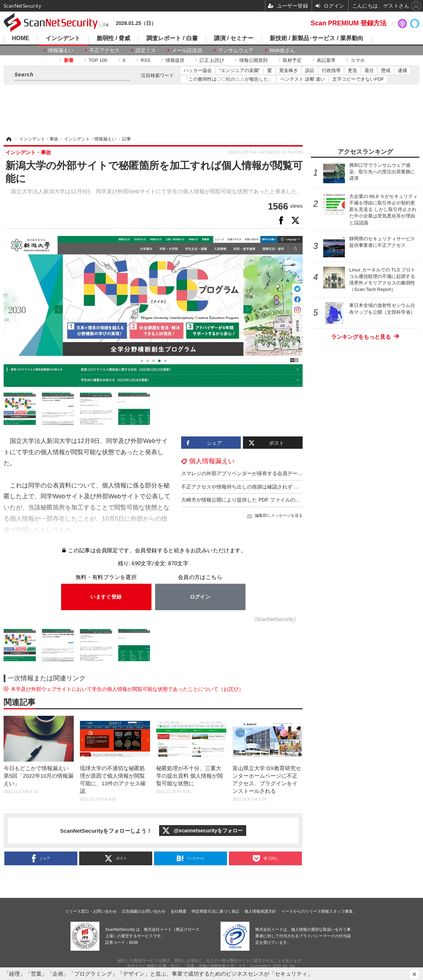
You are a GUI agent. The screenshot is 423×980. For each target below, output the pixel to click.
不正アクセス (104, 50)
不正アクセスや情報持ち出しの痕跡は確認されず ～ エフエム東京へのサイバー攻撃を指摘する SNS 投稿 (300, 487)
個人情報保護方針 (260, 911)
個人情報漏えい (212, 461)
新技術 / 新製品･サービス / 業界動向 (317, 38)
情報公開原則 (253, 60)
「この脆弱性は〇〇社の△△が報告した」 (228, 79)
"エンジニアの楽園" (240, 70)
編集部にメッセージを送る (279, 515)
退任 (369, 70)
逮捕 (402, 70)
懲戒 (386, 70)
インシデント (63, 38)
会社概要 (179, 911)
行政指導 (331, 70)
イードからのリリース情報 (305, 911)
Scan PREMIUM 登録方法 (349, 23)
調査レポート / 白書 (172, 38)
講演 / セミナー (234, 38)
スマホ (358, 60)
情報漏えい (61, 50)
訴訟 (310, 70)
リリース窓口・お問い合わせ (91, 911)
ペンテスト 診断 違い (303, 79)
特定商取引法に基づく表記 (215, 911)
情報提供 (175, 60)
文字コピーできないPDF (358, 79)
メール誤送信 (187, 50)
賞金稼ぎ (289, 70)
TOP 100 (98, 60)
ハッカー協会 (198, 70)
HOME (21, 38)
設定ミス (146, 50)
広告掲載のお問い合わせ (144, 911)
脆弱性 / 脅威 (113, 38)
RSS (146, 60)
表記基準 (326, 60)
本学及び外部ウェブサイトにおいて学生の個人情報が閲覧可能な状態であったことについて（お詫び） (127, 689)
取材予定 (292, 60)
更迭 (352, 70)
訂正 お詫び (212, 60)
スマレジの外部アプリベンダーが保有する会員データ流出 (247, 473)
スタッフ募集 (341, 911)
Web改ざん (282, 50)
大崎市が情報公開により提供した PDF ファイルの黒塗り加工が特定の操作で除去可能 (279, 500)
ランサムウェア (236, 50)
